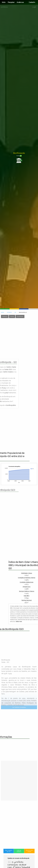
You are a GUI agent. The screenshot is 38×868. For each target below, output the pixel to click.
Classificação (20, 316)
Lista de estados (19, 858)
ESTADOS (9, 312)
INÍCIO (2, 312)
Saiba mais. (30, 622)
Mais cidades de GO (11, 858)
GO (15, 312)
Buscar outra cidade (27, 858)
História (12, 316)
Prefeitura (5, 316)
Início (4, 2)
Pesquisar (11, 2)
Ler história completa (19, 729)
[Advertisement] (19, 339)
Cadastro (32, 2)
